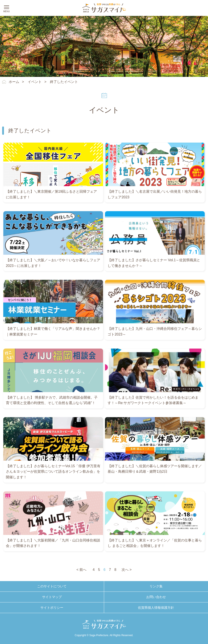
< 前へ (81, 570)
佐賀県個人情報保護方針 (156, 608)
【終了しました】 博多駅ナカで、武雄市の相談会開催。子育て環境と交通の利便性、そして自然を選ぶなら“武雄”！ (52, 400)
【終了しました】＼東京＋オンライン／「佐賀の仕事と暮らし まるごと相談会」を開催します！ (155, 543)
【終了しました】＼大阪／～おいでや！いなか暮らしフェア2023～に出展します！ (53, 263)
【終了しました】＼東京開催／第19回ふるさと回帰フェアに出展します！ (52, 194)
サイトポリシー (52, 608)
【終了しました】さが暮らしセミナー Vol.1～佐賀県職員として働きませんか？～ (154, 263)
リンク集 (156, 586)
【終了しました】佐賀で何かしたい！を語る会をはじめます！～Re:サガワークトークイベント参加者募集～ (153, 400)
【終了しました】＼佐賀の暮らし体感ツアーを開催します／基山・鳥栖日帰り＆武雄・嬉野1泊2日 (155, 469)
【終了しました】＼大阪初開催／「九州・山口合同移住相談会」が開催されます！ (53, 543)
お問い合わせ (156, 597)
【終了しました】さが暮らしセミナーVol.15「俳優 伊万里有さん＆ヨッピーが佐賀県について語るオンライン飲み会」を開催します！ (53, 472)
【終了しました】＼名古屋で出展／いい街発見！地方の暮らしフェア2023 (155, 194)
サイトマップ (52, 597)
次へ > (127, 570)
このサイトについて (52, 586)
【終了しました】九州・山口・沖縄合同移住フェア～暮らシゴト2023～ (155, 331)
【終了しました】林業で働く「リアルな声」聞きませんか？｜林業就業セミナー (53, 331)
